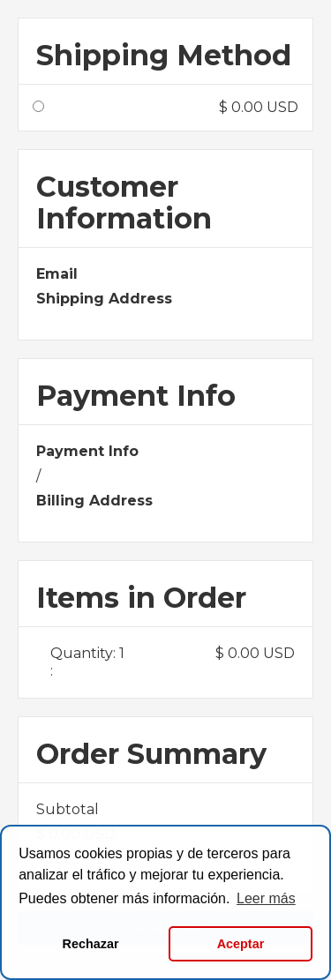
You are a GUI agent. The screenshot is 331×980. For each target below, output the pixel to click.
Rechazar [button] (91, 944)
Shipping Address (104, 299)
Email (57, 274)
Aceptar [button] (241, 944)
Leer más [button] (266, 898)
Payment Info (87, 451)
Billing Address (94, 501)
